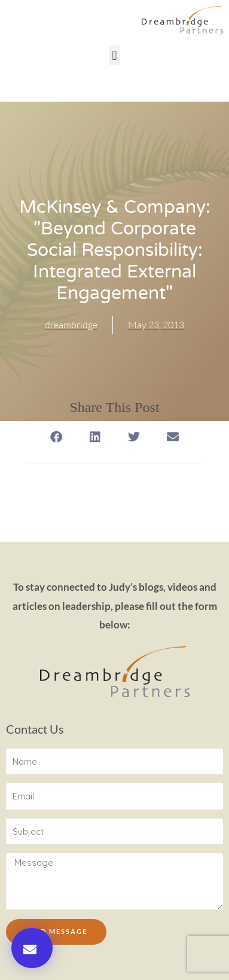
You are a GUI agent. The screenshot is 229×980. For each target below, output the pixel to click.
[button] (114, 55)
